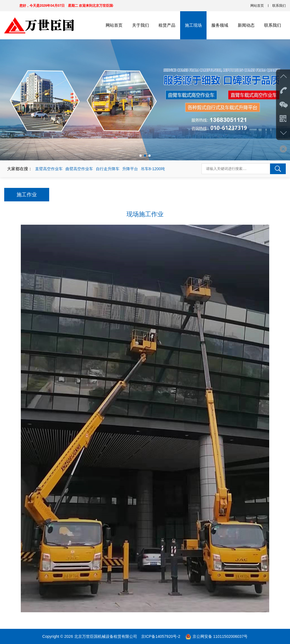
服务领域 (220, 25)
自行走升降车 (108, 169)
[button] (141, 156)
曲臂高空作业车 (79, 169)
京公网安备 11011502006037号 (220, 636)
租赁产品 (167, 25)
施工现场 (193, 25)
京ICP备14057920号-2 (161, 636)
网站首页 (257, 6)
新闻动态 (246, 25)
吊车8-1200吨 (153, 169)
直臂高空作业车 (49, 169)
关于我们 (141, 25)
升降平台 (130, 169)
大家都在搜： (20, 169)
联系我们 (279, 6)
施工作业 (27, 195)
